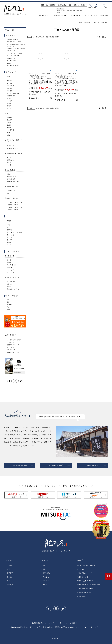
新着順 (57, 37)
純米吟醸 (10, 91)
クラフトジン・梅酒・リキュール (15, 141)
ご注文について (12, 342)
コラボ (9, 245)
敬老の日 (10, 268)
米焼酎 (9, 128)
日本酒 (7, 77)
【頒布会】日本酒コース (15, 207)
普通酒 (9, 98)
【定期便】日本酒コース (15, 202)
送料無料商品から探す (14, 39)
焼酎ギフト (10, 284)
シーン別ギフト (11, 256)
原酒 (8, 132)
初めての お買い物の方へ (88, 564)
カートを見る (104, 8)
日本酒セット (11, 191)
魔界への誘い (11, 235)
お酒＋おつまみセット (14, 182)
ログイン (96, 8)
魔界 (74, 11)
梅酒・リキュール (13, 148)
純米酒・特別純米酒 (13, 93)
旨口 (8, 302)
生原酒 (9, 108)
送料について (11, 350)
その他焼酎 (10, 130)
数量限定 (10, 83)
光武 (8, 225)
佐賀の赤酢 (10, 160)
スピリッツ (10, 146)
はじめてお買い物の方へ (15, 340)
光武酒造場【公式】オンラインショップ (56, 550)
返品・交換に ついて (86, 580)
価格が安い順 (40, 37)
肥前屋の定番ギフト (12, 277)
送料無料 (10, 584)
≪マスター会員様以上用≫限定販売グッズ (16, 50)
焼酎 (7, 113)
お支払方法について (13, 345)
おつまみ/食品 (10, 170)
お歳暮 (9, 262)
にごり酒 (10, 101)
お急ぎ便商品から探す (14, 42)
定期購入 (10, 572)
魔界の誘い (47, 572)
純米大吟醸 (10, 86)
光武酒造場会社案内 (20, 465)
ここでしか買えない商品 (15, 53)
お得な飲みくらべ (11, 187)
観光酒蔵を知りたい (61, 16)
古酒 (8, 135)
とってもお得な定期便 (67, 11)
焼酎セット (10, 193)
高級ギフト (10, 287)
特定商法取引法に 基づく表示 (89, 584)
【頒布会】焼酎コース (14, 210)
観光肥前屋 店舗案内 (56, 465)
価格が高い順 (50, 37)
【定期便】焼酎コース (14, 205)
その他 (9, 165)
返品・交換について (13, 352)
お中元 (9, 260)
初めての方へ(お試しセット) (16, 66)
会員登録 (90, 8)
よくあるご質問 (92, 16)
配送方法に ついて (85, 572)
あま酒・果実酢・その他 (14, 153)
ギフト (59, 11)
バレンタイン (11, 270)
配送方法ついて (12, 347)
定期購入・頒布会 (11, 198)
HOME (81, 22)
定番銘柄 (8, 221)
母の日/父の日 (11, 265)
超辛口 (9, 310)
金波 (8, 227)
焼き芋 (59, 12)
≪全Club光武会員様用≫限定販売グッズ (16, 45)
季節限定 (10, 81)
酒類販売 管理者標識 (86, 588)
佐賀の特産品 (11, 179)
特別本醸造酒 (11, 96)
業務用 (9, 63)
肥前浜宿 (10, 230)
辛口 (8, 307)
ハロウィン (10, 273)
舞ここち (10, 237)
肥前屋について (44, 16)
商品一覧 (105, 16)
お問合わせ (82, 595)
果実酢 (9, 163)
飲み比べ (82, 11)
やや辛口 (10, 305)
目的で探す (89, 22)
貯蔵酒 (9, 106)
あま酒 (9, 158)
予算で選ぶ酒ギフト (13, 289)
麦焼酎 (9, 125)
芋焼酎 (9, 123)
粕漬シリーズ (11, 174)
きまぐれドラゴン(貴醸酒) (15, 232)
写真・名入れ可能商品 (14, 56)
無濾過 (9, 103)
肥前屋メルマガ (92, 465)
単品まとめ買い (12, 61)
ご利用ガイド (77, 16)
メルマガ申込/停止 (85, 592)
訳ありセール (11, 58)
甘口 (8, 300)
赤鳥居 (78, 11)
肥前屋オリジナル (13, 177)
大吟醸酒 (10, 88)
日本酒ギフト (11, 282)
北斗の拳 (10, 240)
